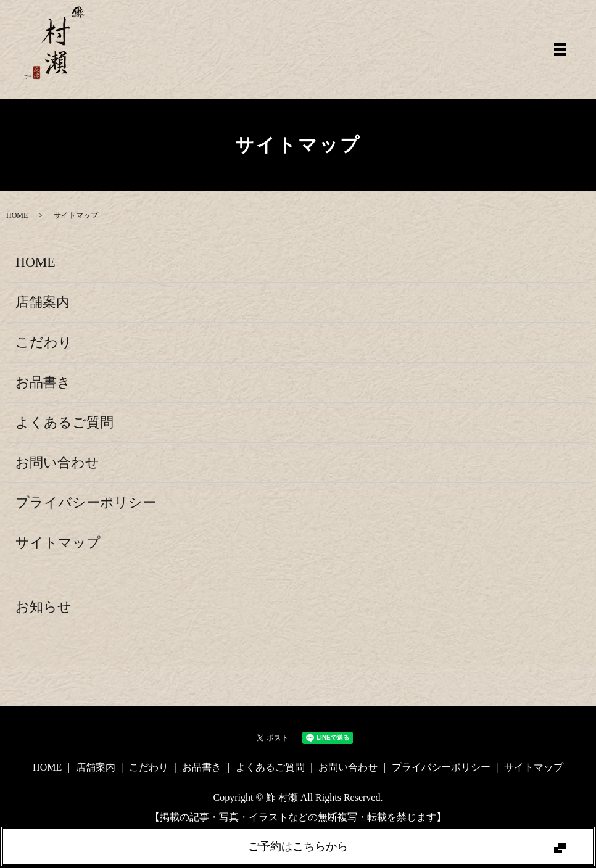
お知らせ (43, 607)
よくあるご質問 (64, 422)
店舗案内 (43, 302)
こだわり (44, 342)
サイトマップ (58, 543)
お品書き (43, 382)
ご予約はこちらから (298, 846)
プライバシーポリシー (86, 502)
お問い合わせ (57, 462)
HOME (17, 215)
